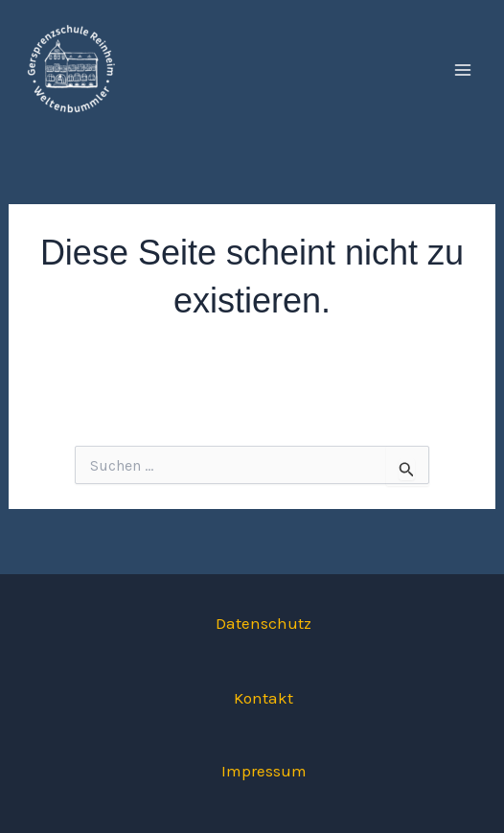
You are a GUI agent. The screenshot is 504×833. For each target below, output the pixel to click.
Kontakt (263, 698)
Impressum (264, 771)
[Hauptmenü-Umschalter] (464, 70)
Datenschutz (263, 623)
